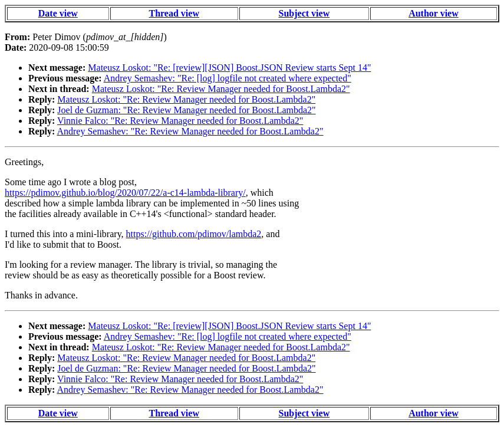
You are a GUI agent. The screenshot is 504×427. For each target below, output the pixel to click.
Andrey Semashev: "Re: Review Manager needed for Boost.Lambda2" (190, 131)
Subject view (304, 13)
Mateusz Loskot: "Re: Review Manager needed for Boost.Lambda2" (221, 89)
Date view (58, 13)
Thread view (174, 13)
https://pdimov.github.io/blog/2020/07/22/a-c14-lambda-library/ (125, 193)
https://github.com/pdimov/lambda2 (194, 234)
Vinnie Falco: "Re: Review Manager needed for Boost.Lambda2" (180, 121)
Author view (434, 13)
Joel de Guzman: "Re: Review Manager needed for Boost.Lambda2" (186, 110)
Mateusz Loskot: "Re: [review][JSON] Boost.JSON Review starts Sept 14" (229, 68)
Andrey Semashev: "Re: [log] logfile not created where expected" (228, 78)
